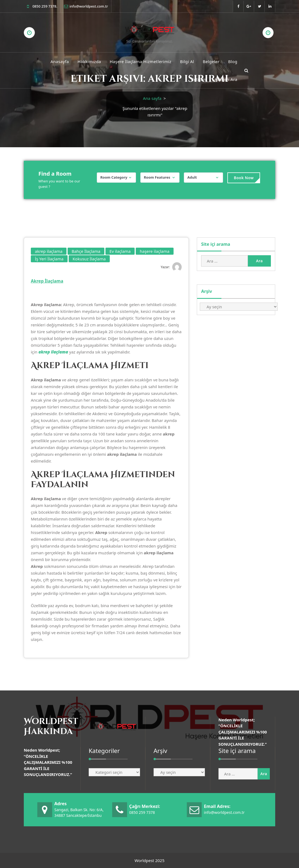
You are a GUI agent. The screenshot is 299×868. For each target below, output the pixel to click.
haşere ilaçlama (155, 251)
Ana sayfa (152, 98)
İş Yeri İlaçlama (49, 259)
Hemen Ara (226, 79)
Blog (233, 61)
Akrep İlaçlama (47, 281)
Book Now (244, 178)
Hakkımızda (89, 61)
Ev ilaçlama (120, 251)
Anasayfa (60, 61)
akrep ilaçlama (49, 251)
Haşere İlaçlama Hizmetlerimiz (141, 61)
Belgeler (211, 61)
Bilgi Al (187, 61)
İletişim (199, 79)
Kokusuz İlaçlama (89, 259)
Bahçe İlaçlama (86, 251)
